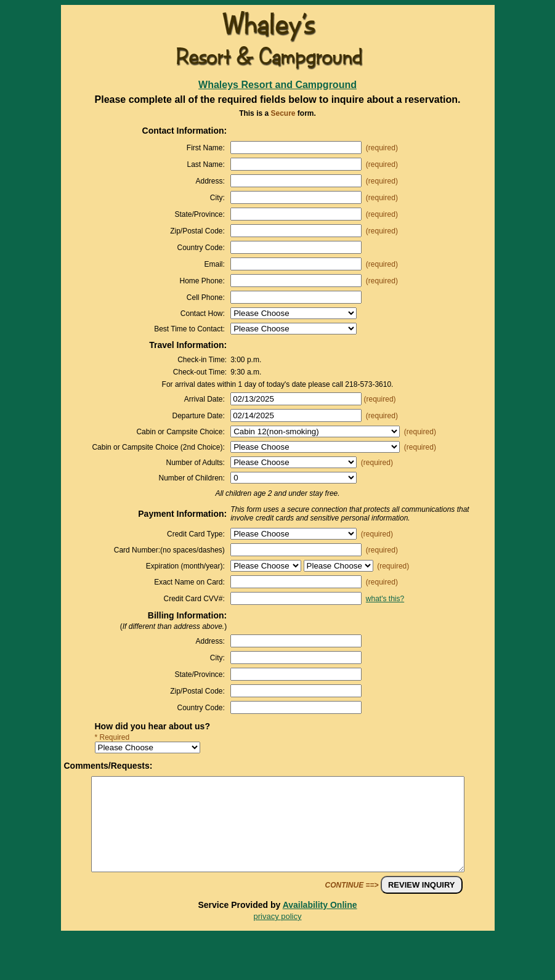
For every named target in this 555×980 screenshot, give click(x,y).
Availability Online (320, 923)
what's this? (385, 599)
